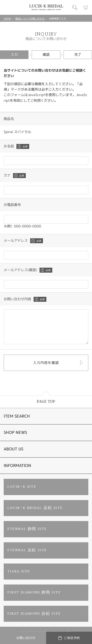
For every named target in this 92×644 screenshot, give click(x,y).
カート (86, 7)
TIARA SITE (19, 578)
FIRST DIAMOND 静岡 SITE (34, 599)
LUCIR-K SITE (22, 493)
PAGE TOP (46, 408)
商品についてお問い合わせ (30, 19)
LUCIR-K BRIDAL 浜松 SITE (35, 515)
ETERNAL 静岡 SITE (27, 536)
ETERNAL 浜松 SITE (27, 557)
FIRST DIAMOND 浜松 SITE (34, 620)
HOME (7, 19)
